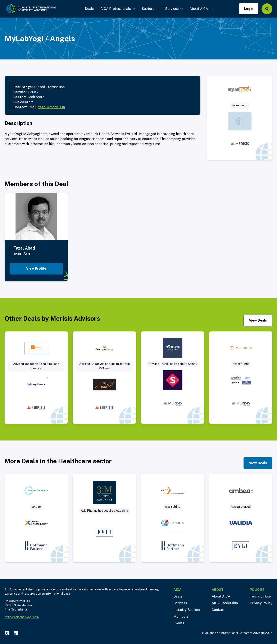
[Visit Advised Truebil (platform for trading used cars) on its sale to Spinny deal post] (173, 378)
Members (181, 616)
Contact (218, 610)
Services (174, 9)
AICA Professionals (118, 9)
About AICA (201, 9)
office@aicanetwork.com (22, 617)
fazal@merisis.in (51, 107)
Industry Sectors (187, 610)
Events (179, 623)
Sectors (150, 9)
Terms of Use (260, 596)
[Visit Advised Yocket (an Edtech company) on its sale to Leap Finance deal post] (36, 378)
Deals (89, 9)
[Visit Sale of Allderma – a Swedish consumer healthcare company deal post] (104, 518)
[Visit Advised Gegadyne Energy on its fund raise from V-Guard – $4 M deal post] (104, 378)
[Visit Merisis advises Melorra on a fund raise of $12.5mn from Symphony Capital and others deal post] (241, 378)
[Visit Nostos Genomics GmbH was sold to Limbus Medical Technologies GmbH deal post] (36, 518)
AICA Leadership (225, 603)
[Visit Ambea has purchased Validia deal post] (241, 518)
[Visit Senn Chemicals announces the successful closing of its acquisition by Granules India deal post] (173, 518)
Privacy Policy (261, 603)
